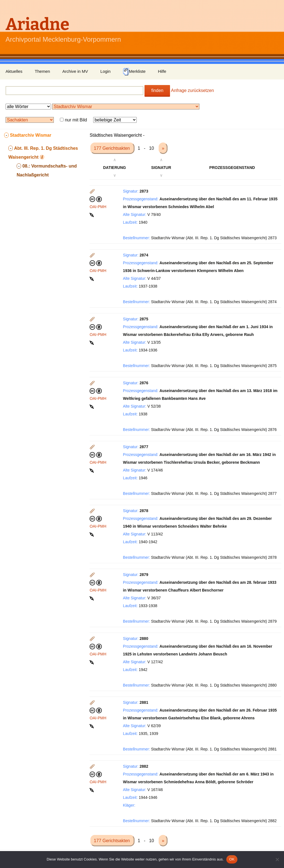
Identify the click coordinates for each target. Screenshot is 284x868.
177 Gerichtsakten (112, 148)
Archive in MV (75, 71)
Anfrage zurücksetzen (193, 90)
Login (106, 71)
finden (157, 90)
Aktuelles (14, 71)
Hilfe (162, 71)
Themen (42, 71)
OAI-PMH (98, 207)
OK (232, 859)
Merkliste (134, 72)
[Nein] (277, 859)
